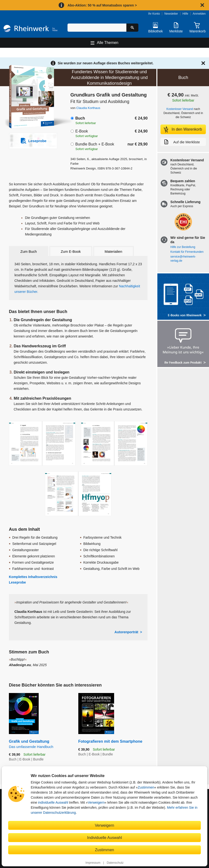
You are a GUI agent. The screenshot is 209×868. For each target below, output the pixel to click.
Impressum (93, 863)
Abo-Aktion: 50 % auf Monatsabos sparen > (102, 5)
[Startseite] (31, 29)
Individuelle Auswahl (105, 838)
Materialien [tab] (113, 251)
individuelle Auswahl (53, 802)
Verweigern (96, 802)
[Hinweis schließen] (202, 5)
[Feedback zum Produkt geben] (183, 344)
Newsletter (171, 14)
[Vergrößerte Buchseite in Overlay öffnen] (42, 443)
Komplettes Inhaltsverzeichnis (33, 577)
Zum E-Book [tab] (71, 251)
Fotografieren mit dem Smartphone (110, 741)
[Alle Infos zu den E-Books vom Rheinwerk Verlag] (183, 297)
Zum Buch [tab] (29, 251)
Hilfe (185, 14)
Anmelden (199, 14)
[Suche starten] (132, 28)
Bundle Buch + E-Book (95, 144)
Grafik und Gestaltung (40, 744)
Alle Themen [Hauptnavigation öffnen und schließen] (108, 43)
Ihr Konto (154, 14)
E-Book (81, 131)
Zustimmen (146, 787)
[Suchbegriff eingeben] (97, 28)
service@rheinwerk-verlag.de (183, 259)
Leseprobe (17, 582)
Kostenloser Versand (180, 109)
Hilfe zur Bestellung (183, 247)
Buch (80, 118)
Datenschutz (115, 863)
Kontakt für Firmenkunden (187, 252)
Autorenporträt (126, 632)
